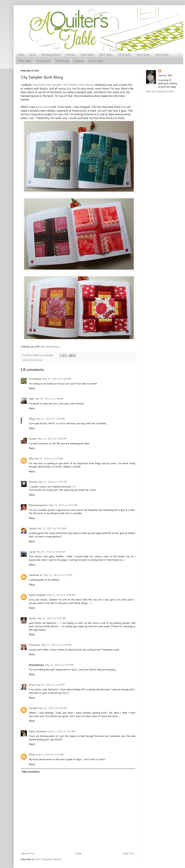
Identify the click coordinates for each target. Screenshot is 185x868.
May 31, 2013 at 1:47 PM (59, 665)
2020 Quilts (43, 61)
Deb (31, 399)
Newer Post (28, 853)
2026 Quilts (87, 55)
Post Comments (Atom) (48, 859)
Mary (32, 755)
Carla (32, 552)
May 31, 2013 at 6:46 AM (51, 552)
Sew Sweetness (50, 346)
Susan (33, 439)
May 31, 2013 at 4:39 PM (53, 708)
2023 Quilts (143, 55)
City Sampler (36, 360)
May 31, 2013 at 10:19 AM (56, 645)
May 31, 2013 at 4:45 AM (53, 482)
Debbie (36, 355)
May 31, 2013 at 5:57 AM (52, 528)
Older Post (128, 853)
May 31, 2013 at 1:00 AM (57, 379)
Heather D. (36, 575)
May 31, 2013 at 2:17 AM (49, 459)
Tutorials (70, 55)
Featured (79, 61)
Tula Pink (38, 85)
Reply (32, 388)
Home (21, 55)
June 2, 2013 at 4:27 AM (62, 731)
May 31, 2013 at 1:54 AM (50, 419)
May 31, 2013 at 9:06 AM (52, 618)
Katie (33, 618)
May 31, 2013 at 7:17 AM (58, 575)
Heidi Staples (37, 595)
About (33, 55)
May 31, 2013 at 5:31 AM (63, 505)
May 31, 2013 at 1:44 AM (49, 399)
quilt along (44, 107)
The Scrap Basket (51, 55)
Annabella (35, 379)
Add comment (31, 772)
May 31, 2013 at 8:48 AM (61, 595)
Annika (33, 482)
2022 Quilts (162, 55)
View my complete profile (160, 91)
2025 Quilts (106, 55)
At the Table (96, 61)
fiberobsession (38, 505)
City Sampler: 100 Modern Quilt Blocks (70, 85)
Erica (32, 685)
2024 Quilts (125, 55)
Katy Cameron (38, 731)
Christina (35, 645)
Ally (31, 459)
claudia (33, 708)
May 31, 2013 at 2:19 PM (50, 685)
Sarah (33, 528)
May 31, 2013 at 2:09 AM (52, 439)
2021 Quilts (25, 61)
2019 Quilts (62, 61)
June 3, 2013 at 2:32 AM (50, 755)
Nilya (32, 419)
